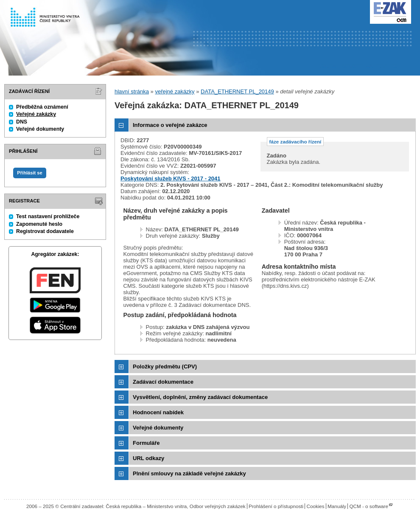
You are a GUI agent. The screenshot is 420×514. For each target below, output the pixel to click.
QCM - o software (369, 506)
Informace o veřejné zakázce (170, 125)
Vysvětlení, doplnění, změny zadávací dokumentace (200, 397)
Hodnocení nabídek (158, 412)
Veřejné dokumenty (40, 129)
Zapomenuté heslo (39, 224)
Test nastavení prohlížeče (48, 216)
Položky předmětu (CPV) (165, 367)
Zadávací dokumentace (163, 382)
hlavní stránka (132, 91)
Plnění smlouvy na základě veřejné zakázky (189, 473)
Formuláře (146, 443)
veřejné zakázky (175, 91)
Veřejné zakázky (36, 114)
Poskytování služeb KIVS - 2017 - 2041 (171, 178)
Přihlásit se (29, 173)
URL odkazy (148, 458)
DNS (22, 122)
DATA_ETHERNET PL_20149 (237, 91)
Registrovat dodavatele (45, 231)
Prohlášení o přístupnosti (276, 506)
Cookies (315, 506)
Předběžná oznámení (42, 107)
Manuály (337, 506)
